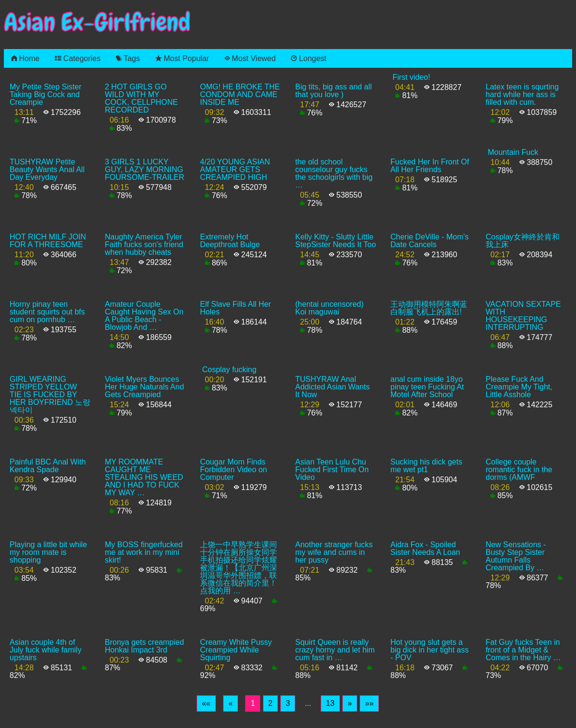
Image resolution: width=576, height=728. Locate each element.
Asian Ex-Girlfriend (97, 22)
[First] (206, 703)
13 (330, 703)
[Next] (350, 703)
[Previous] (231, 703)
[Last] (369, 703)
